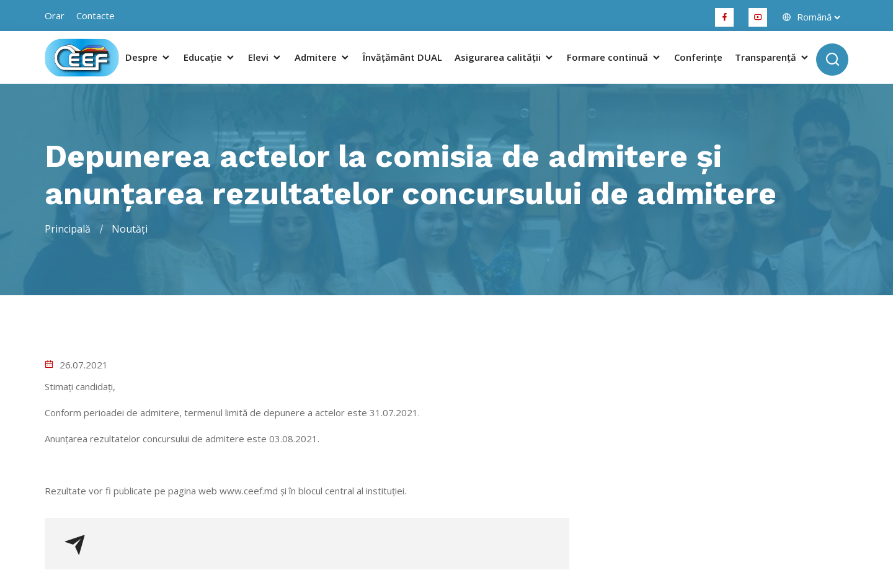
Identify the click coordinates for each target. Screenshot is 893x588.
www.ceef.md (249, 491)
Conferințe (698, 57)
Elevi (265, 57)
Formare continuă (614, 57)
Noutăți (130, 229)
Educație (210, 57)
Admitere (322, 57)
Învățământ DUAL (402, 57)
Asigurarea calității (504, 57)
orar (55, 16)
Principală (68, 229)
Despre (148, 57)
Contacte (96, 16)
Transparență (772, 57)
